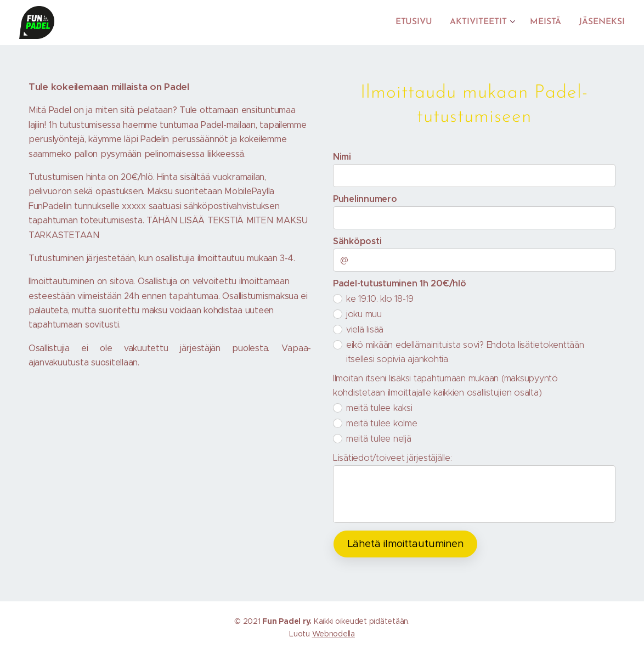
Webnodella (334, 634)
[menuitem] (422, 22)
